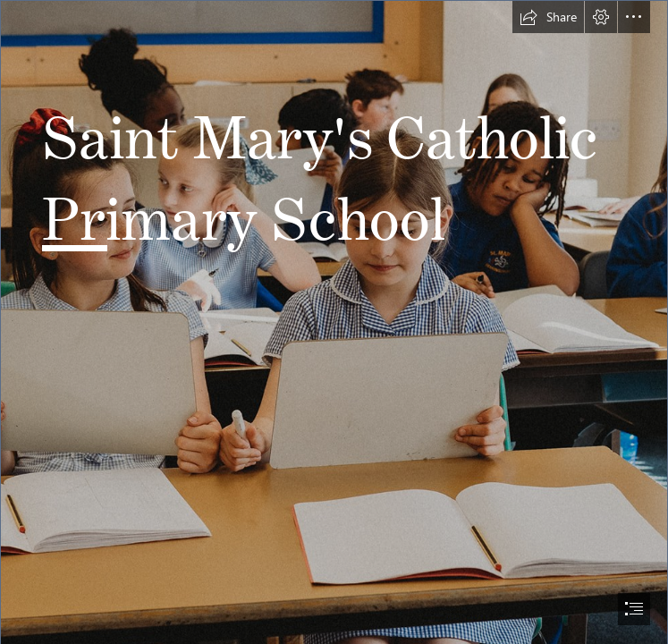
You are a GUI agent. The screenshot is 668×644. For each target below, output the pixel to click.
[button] (548, 17)
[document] (334, 322)
